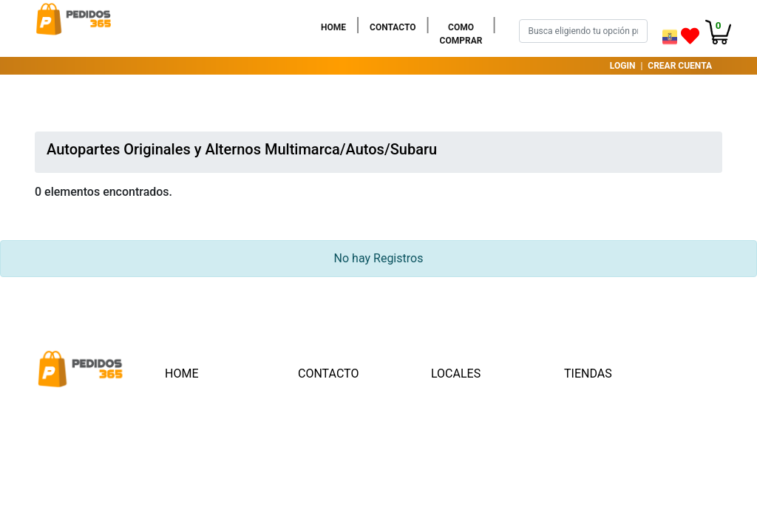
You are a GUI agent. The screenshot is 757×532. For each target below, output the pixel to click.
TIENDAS (588, 374)
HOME (336, 26)
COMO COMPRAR (464, 34)
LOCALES (456, 374)
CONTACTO (396, 26)
